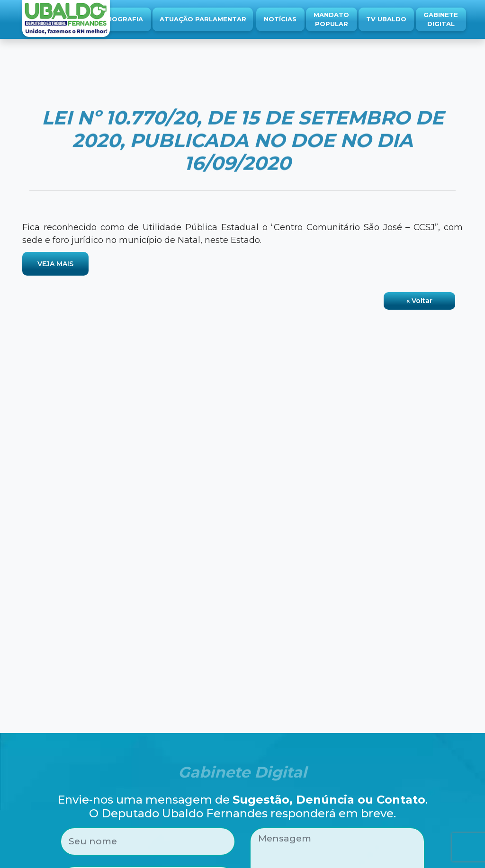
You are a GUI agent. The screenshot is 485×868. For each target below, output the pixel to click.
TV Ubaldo (386, 19)
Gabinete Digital (441, 19)
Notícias (280, 19)
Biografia (124, 19)
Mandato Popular (331, 19)
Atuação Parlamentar (203, 19)
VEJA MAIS (55, 264)
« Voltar (419, 301)
